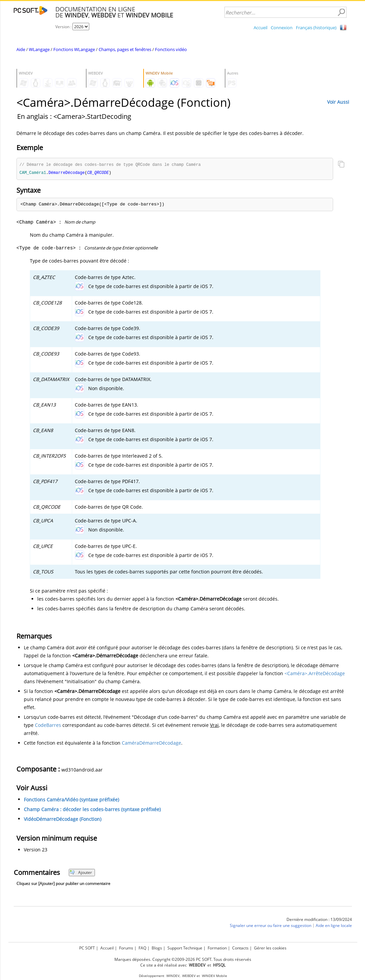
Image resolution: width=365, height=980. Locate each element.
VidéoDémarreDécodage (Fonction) (63, 820)
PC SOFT (87, 948)
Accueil (260, 28)
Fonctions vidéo (171, 49)
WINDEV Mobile (215, 976)
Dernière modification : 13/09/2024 (319, 920)
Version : (64, 27)
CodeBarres (48, 726)
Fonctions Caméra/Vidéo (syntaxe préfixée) (71, 800)
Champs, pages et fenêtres (125, 49)
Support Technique (185, 948)
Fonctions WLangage (74, 49)
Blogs (157, 948)
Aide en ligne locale (334, 926)
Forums (126, 948)
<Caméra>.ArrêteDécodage (315, 674)
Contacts (240, 948)
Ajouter (81, 873)
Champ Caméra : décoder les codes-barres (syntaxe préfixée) (92, 810)
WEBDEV (189, 976)
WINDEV (173, 976)
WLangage (39, 49)
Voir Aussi (338, 102)
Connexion (282, 28)
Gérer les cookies (270, 948)
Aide (21, 49)
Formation (217, 948)
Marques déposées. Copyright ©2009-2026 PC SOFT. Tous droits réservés (183, 959)
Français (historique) (316, 28)
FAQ (142, 948)
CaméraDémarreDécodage (151, 743)
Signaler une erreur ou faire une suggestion (271, 926)
